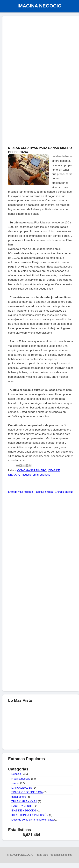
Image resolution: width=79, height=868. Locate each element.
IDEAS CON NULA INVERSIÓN (30, 815)
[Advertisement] (41, 35)
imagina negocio (21, 779)
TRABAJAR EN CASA (24, 801)
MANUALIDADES (22, 788)
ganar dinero (19, 797)
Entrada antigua (64, 492)
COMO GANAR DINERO (32, 470)
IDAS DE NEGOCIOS (24, 811)
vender (15, 783)
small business (41, 475)
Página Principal (44, 492)
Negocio (27, 475)
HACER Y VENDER (23, 806)
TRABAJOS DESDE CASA (27, 792)
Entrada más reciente (21, 492)
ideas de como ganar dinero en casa (32, 820)
